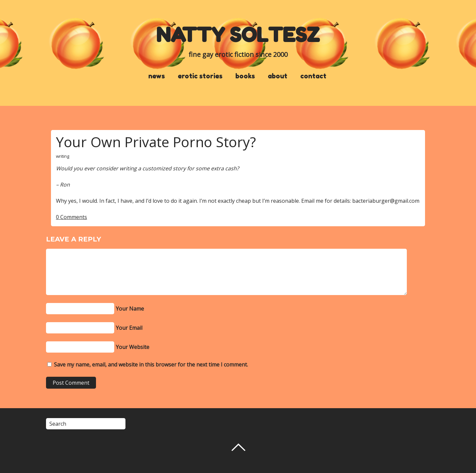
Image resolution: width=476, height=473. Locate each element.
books (245, 76)
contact (313, 76)
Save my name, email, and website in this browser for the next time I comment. (151, 365)
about (278, 76)
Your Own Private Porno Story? (156, 142)
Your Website (133, 347)
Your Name (130, 309)
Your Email (129, 328)
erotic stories (200, 76)
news (157, 76)
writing (63, 156)
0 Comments (71, 217)
